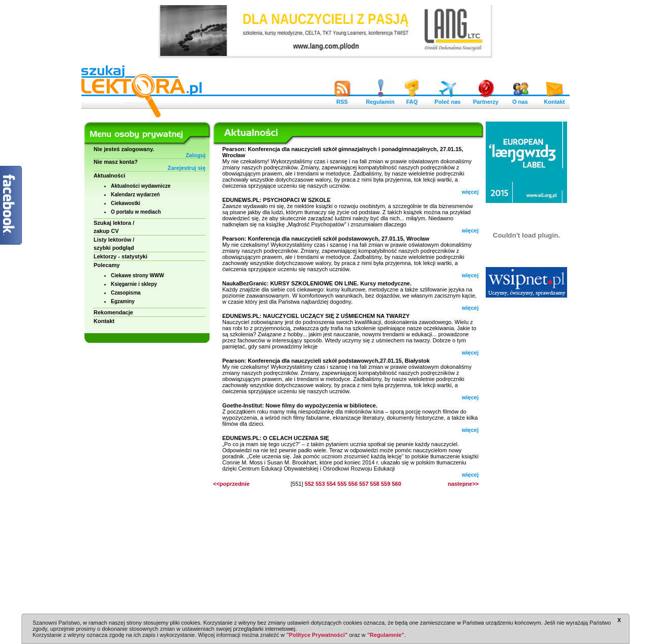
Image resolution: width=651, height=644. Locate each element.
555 (342, 484)
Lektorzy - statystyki (121, 256)
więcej (470, 192)
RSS (342, 99)
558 (375, 484)
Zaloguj (196, 155)
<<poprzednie (231, 484)
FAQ (412, 99)
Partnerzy (486, 99)
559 (386, 484)
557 (364, 484)
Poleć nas (447, 99)
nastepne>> (463, 484)
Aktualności (109, 175)
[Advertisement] (526, 458)
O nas (520, 99)
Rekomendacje (113, 312)
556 (353, 484)
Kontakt (554, 99)
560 (396, 484)
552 (309, 484)
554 (331, 484)
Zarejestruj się (186, 168)
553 (320, 484)
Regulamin (380, 99)
